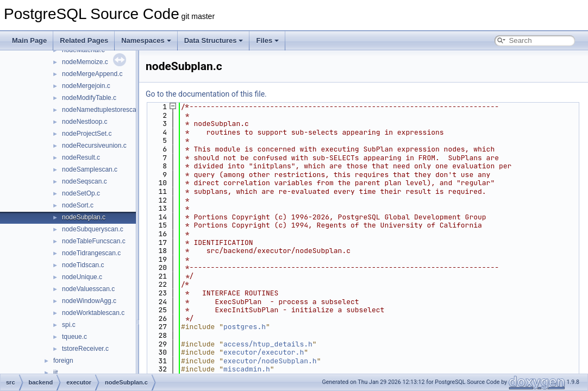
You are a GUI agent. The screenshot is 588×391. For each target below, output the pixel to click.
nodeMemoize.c (85, 62)
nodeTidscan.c (83, 265)
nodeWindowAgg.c (89, 301)
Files (267, 40)
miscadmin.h (247, 369)
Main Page (29, 40)
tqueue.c (74, 337)
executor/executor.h (264, 352)
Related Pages (84, 40)
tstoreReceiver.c (85, 349)
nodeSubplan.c (84, 217)
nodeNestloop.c (85, 122)
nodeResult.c (81, 157)
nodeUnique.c (82, 277)
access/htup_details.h (268, 344)
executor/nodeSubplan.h (270, 361)
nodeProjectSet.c (87, 134)
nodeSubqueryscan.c (93, 229)
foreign (63, 361)
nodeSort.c (78, 205)
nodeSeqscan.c (85, 181)
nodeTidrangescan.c (91, 253)
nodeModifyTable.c (89, 98)
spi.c (69, 325)
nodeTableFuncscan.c (94, 241)
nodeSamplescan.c (90, 169)
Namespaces (146, 40)
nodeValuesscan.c (88, 289)
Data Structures (214, 40)
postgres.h (245, 327)
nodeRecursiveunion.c (94, 146)
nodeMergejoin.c (86, 86)
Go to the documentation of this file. (206, 94)
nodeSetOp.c (81, 193)
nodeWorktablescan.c (93, 313)
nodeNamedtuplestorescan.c (104, 110)
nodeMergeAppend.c (92, 74)
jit (56, 373)
